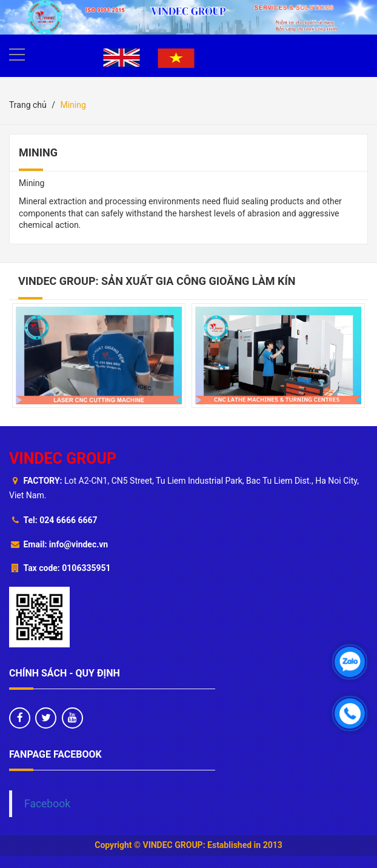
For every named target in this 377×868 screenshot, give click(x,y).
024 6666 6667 (68, 520)
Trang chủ (28, 105)
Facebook (47, 804)
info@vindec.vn (78, 544)
